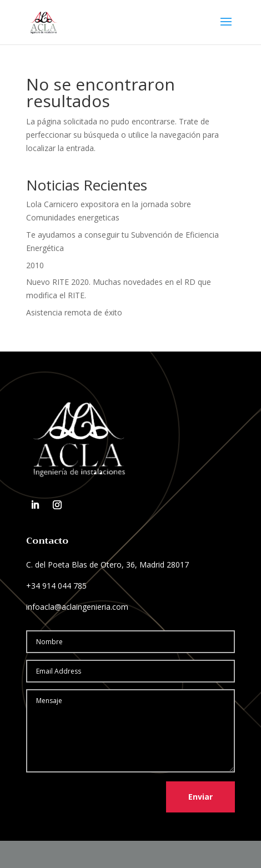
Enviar (200, 797)
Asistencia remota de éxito (74, 312)
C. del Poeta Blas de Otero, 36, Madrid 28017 (107, 565)
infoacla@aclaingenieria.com (77, 607)
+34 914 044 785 (56, 586)
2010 (35, 265)
